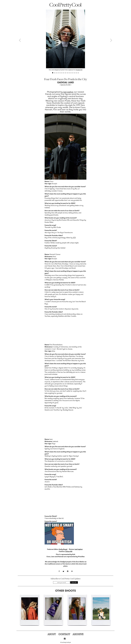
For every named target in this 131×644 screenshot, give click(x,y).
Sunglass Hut (79, 70)
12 (73, 73)
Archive (78, 634)
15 (78, 73)
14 (77, 73)
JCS (74, 238)
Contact (64, 634)
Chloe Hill (69, 551)
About (52, 634)
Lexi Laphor (68, 92)
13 (75, 73)
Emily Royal (63, 549)
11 (71, 73)
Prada (56, 70)
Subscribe (74, 582)
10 (69, 73)
